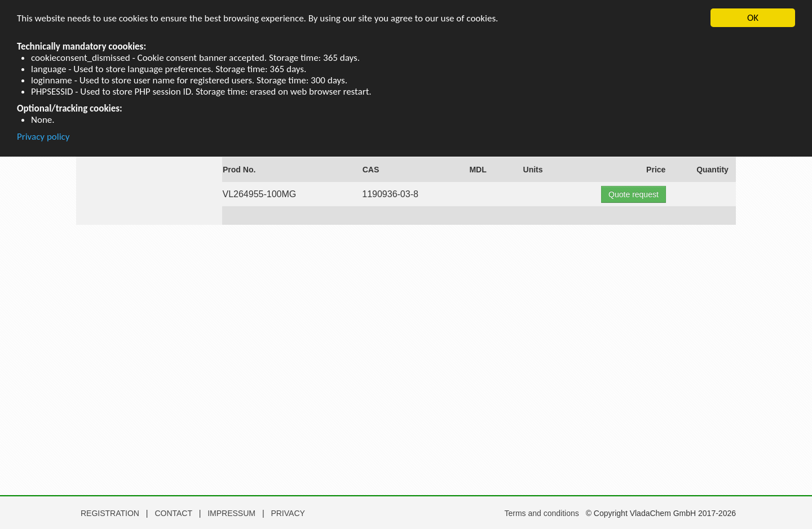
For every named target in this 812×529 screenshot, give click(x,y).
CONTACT (174, 513)
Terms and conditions (541, 513)
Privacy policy (43, 137)
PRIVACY (288, 513)
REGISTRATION (110, 513)
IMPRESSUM (233, 513)
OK (753, 18)
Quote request (634, 194)
